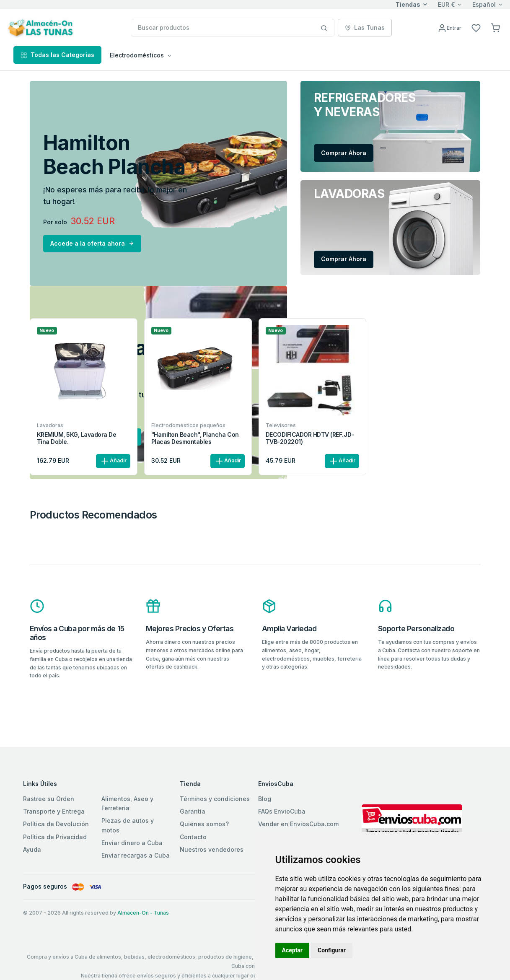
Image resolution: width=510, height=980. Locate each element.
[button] (495, 27)
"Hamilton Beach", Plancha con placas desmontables (195, 438)
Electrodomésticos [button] (137, 55)
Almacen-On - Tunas (143, 913)
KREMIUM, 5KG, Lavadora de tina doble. (77, 438)
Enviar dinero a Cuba (132, 843)
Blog (265, 799)
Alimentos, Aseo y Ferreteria (127, 803)
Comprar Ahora (344, 153)
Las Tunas (365, 27)
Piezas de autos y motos (128, 825)
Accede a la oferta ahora (92, 243)
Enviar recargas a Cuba (136, 855)
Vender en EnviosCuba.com (298, 824)
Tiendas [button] (408, 4)
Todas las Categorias (57, 55)
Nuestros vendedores (212, 849)
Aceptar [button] (293, 950)
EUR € (447, 4)
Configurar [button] (332, 950)
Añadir (113, 461)
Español (484, 4)
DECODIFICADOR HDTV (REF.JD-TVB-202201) (310, 438)
